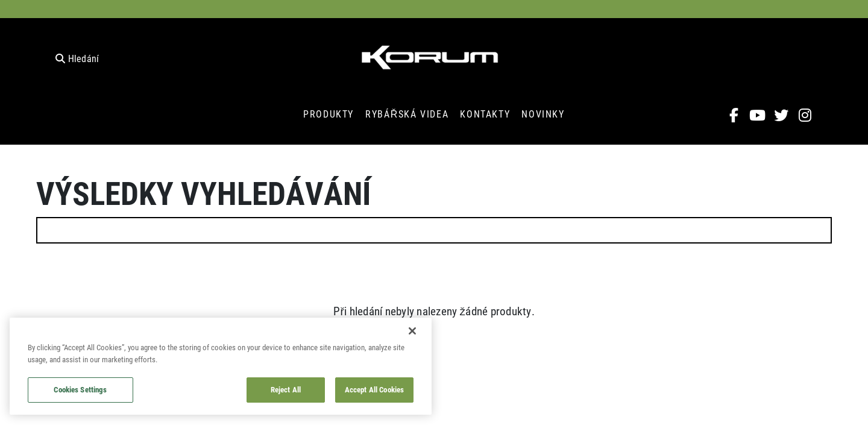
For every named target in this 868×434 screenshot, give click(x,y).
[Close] (412, 331)
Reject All (286, 389)
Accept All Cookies (374, 389)
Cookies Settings (80, 389)
